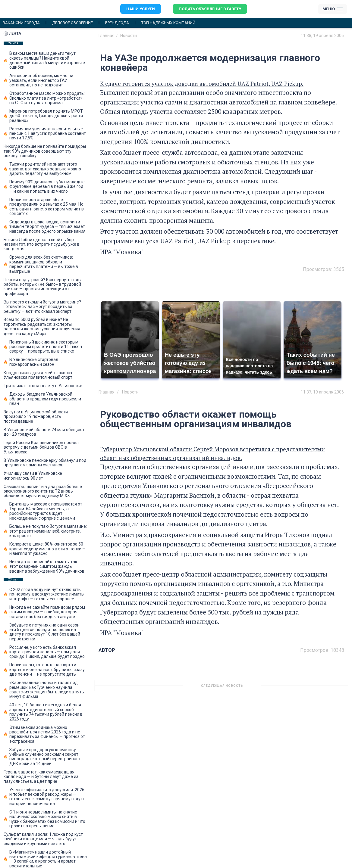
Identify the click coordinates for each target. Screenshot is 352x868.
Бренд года (117, 23)
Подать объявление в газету (210, 9)
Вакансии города (21, 23)
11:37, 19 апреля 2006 (322, 392)
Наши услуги (141, 9)
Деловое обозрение (72, 23)
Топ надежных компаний (168, 23)
